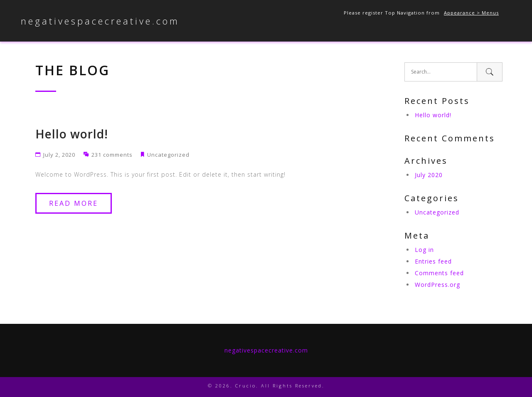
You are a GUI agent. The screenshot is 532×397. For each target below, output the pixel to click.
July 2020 (429, 175)
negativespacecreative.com (100, 21)
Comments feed (439, 273)
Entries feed (433, 261)
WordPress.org (437, 285)
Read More (74, 203)
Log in (424, 250)
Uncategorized (168, 155)
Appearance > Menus (471, 13)
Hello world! (72, 134)
